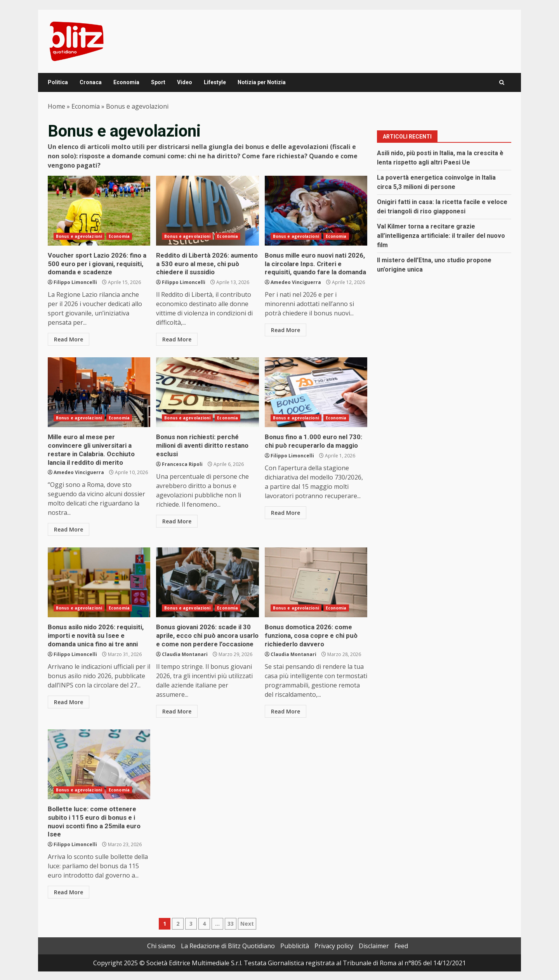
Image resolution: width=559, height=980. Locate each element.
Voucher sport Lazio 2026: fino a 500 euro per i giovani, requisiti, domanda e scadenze (99, 211)
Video (185, 82)
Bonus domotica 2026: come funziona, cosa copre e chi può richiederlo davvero (316, 580)
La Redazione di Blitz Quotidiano (228, 932)
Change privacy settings (35, 972)
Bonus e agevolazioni (79, 236)
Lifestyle (215, 82)
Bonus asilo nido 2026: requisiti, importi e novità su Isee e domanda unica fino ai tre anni (99, 580)
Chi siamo (161, 932)
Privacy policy (334, 932)
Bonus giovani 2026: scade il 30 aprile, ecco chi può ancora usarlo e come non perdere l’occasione (207, 580)
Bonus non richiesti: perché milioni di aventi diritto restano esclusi (207, 391)
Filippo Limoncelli (75, 281)
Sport (158, 82)
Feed (401, 932)
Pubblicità (295, 932)
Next (247, 910)
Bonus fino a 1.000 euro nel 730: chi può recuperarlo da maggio (316, 391)
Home (56, 106)
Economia (126, 82)
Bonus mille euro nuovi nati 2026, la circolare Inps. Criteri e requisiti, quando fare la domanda (316, 211)
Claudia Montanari (185, 650)
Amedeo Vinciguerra (296, 281)
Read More (69, 338)
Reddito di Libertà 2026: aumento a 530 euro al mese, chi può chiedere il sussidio (207, 211)
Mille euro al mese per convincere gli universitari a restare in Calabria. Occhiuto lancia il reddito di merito (99, 391)
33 (231, 910)
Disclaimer (374, 932)
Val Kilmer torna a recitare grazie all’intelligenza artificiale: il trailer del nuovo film (441, 236)
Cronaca (91, 82)
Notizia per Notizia (262, 82)
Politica (58, 82)
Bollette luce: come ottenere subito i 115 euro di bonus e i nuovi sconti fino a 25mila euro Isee (99, 760)
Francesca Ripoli (182, 454)
